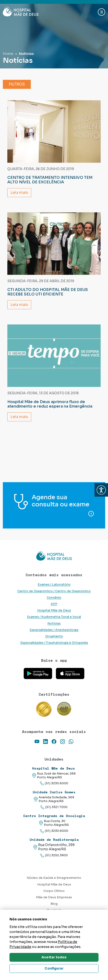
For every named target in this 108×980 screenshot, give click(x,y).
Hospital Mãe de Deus (54, 610)
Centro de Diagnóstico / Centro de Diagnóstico (54, 591)
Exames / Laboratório (54, 585)
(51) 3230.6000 (54, 783)
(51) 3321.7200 (54, 807)
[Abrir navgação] (101, 12)
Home (8, 54)
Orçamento (54, 636)
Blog (54, 904)
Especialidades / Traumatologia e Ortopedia (54, 643)
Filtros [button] (17, 84)
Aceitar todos (54, 957)
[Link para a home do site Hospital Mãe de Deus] (54, 556)
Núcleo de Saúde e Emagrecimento (54, 878)
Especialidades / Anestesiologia (54, 630)
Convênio (54, 598)
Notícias (54, 623)
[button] (101, 490)
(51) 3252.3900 (54, 855)
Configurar (54, 968)
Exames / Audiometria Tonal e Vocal (54, 617)
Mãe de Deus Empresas (54, 897)
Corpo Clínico (54, 891)
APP (54, 604)
